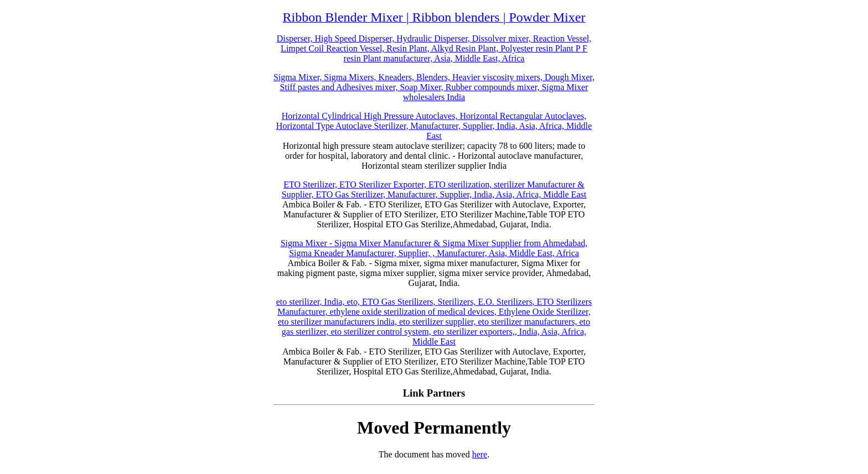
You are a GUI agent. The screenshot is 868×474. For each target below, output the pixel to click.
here (480, 454)
